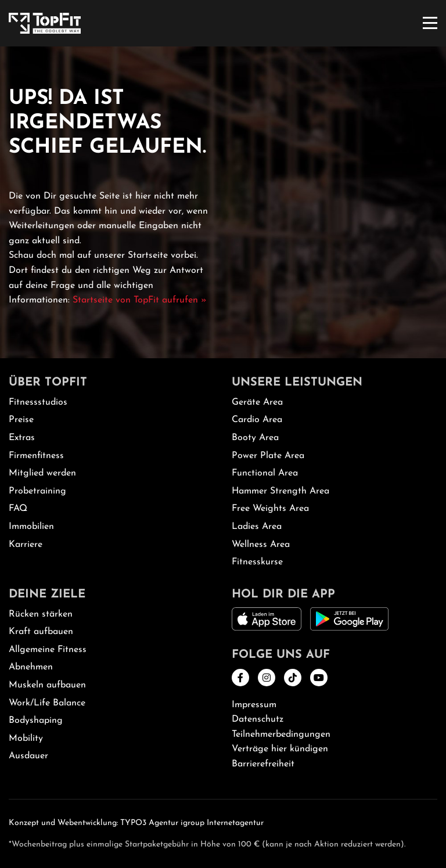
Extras (22, 438)
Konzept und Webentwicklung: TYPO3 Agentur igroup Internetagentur (136, 823)
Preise (21, 420)
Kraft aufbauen (41, 632)
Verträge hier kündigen (280, 749)
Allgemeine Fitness (48, 650)
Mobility (26, 739)
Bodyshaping (36, 721)
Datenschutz (258, 719)
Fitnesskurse (257, 562)
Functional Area (265, 473)
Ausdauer (28, 756)
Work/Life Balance (47, 703)
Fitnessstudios (38, 402)
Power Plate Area (268, 456)
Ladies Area (257, 527)
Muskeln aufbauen (47, 685)
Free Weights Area (270, 509)
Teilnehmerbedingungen (281, 734)
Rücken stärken (41, 614)
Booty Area (255, 438)
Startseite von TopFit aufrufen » (140, 300)
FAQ (18, 509)
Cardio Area (257, 420)
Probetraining (37, 491)
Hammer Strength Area (280, 491)
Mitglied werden (42, 473)
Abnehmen (31, 667)
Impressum (254, 705)
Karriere (26, 545)
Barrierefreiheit (263, 764)
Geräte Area (257, 402)
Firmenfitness (36, 456)
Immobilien (31, 527)
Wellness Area (261, 545)
